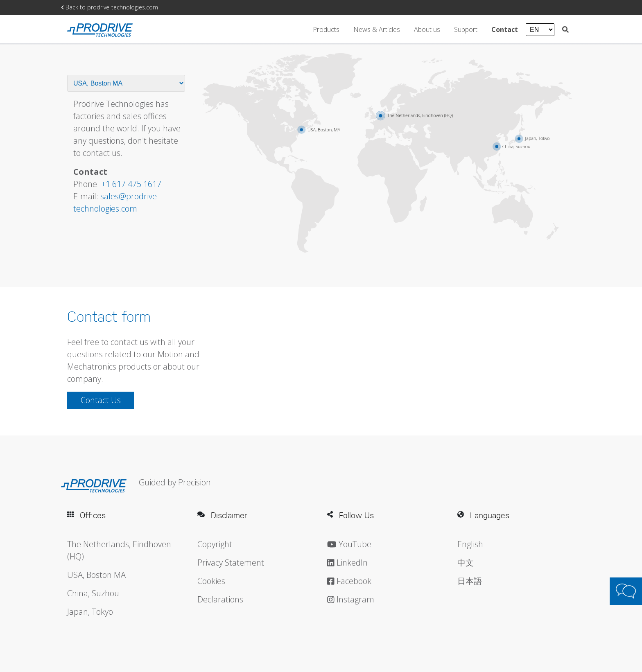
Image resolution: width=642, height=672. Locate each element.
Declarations (220, 599)
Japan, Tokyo (90, 612)
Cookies (211, 581)
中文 (466, 563)
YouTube (349, 544)
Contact (505, 29)
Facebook (349, 581)
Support (467, 29)
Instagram (351, 599)
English (470, 544)
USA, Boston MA (96, 575)
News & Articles (378, 29)
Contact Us (101, 400)
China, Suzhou (93, 593)
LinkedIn (347, 563)
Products (326, 29)
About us (428, 29)
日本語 (470, 581)
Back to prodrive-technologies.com (110, 7)
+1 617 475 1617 (131, 184)
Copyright (215, 544)
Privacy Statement (231, 563)
